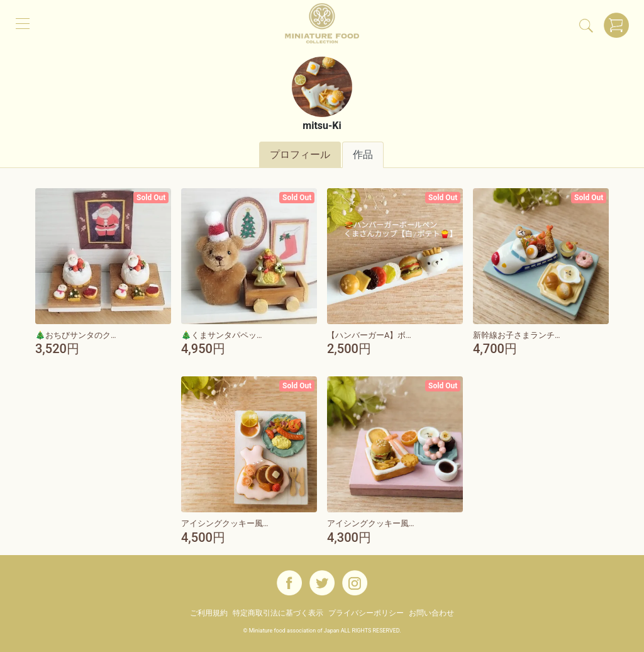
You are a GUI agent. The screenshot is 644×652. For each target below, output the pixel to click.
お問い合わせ (431, 613)
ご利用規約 (209, 613)
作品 (363, 155)
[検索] (586, 25)
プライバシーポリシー (366, 613)
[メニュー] (23, 23)
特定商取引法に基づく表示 (278, 613)
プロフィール (300, 155)
